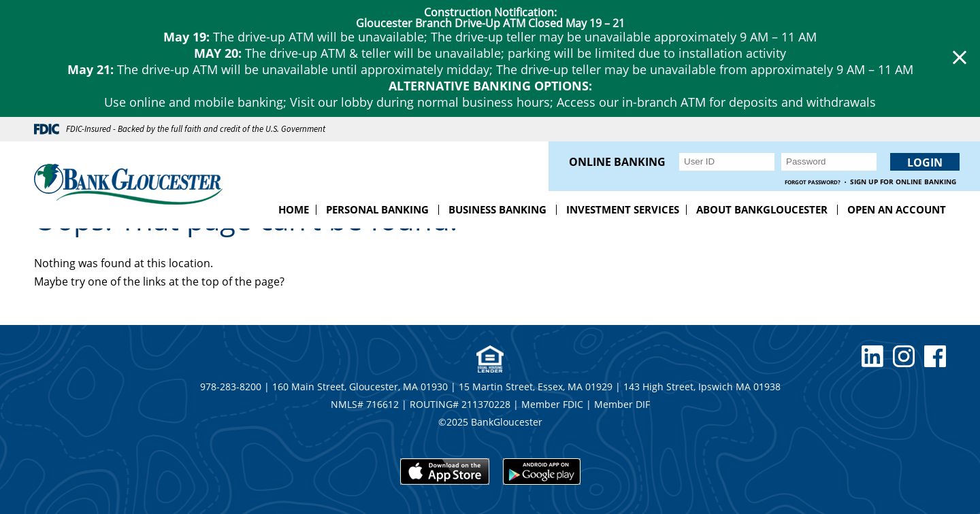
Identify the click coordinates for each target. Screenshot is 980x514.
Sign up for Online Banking (903, 182)
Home (294, 209)
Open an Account (897, 209)
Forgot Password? (813, 182)
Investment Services (623, 209)
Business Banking (497, 209)
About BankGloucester (762, 209)
